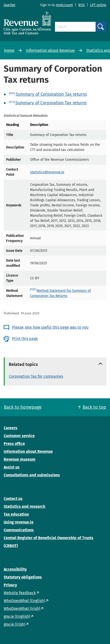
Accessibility (15, 569)
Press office (14, 444)
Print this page (25, 339)
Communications (19, 530)
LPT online (98, 5)
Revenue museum (20, 459)
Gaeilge (10, 5)
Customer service (19, 436)
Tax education (16, 514)
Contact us (13, 499)
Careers (11, 428)
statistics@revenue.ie (47, 172)
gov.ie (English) (17, 616)
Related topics (23, 364)
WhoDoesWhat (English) (24, 601)
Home (9, 50)
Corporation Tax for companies (36, 376)
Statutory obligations (23, 577)
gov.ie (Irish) (14, 624)
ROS (82, 5)
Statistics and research (24, 506)
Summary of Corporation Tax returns (51, 94)
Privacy (10, 585)
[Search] (75, 27)
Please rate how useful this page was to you (50, 327)
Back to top (94, 407)
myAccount (64, 5)
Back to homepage (23, 407)
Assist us (12, 467)
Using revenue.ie (19, 522)
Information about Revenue (50, 50)
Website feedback (20, 593)
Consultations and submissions (32, 475)
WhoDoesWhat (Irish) (22, 609)
